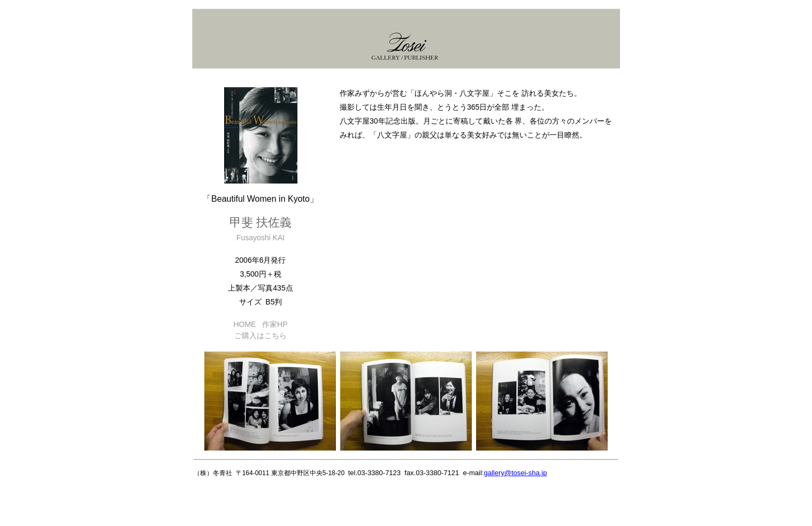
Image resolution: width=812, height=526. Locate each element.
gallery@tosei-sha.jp (515, 473)
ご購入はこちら (261, 336)
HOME (244, 324)
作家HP (275, 324)
